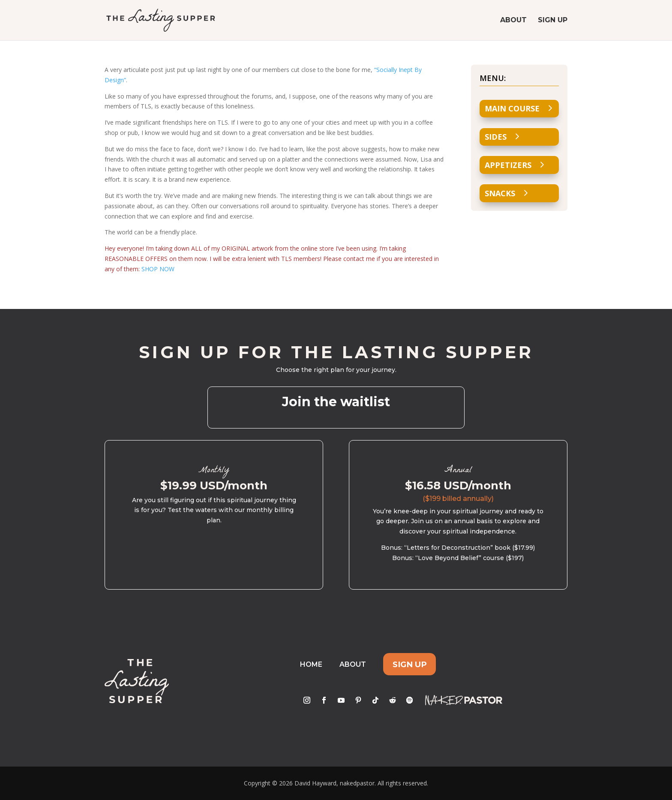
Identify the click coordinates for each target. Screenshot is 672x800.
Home (311, 664)
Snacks (500, 193)
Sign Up (553, 21)
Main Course (512, 108)
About (513, 21)
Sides (496, 137)
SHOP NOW (158, 269)
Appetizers (508, 165)
